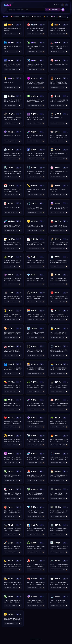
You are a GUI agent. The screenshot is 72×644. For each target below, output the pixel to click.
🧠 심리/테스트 (15, 17)
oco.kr (7, 5)
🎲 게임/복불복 (36, 17)
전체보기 (6, 17)
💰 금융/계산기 (48, 17)
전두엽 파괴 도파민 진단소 (54, 10)
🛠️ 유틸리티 (26, 17)
